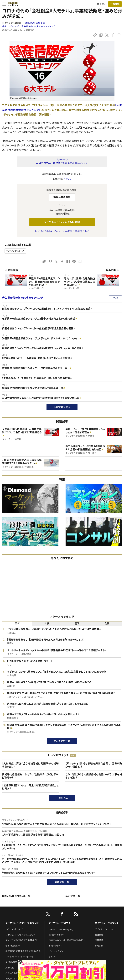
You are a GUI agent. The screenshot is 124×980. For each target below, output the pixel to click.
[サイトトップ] (12, 4)
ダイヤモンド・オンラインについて (22, 923)
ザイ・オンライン (56, 951)
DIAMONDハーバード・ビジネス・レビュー (68, 940)
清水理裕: (35, 23)
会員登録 (115, 4)
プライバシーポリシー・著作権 (19, 957)
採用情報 (99, 940)
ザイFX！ (53, 957)
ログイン (101, 4)
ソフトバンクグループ (15, 251)
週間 (77, 623)
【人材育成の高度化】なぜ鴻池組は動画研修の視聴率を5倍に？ (30, 765)
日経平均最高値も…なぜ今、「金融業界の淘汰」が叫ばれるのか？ (30, 776)
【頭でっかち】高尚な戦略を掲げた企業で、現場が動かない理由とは (94, 765)
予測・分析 (14, 27)
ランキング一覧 (62, 741)
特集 (4, 27)
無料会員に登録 (62, 197)
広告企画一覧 (73, 896)
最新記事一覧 (62, 882)
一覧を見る (62, 798)
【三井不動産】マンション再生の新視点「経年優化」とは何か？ (30, 787)
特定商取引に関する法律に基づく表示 (23, 951)
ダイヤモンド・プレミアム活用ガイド (22, 940)
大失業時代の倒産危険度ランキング (38, 27)
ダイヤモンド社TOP (104, 929)
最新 (17, 623)
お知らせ (99, 946)
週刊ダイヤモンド (57, 935)
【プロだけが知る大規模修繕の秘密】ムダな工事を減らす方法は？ (94, 776)
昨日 (47, 623)
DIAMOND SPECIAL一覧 (16, 896)
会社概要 (99, 935)
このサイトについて (14, 929)
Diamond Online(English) (61, 929)
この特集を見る (62, 407)
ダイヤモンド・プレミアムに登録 (62, 222)
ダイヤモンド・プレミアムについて (21, 935)
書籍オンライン (56, 946)
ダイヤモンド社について (107, 923)
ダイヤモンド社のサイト (60, 923)
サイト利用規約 (13, 946)
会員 (107, 623)
